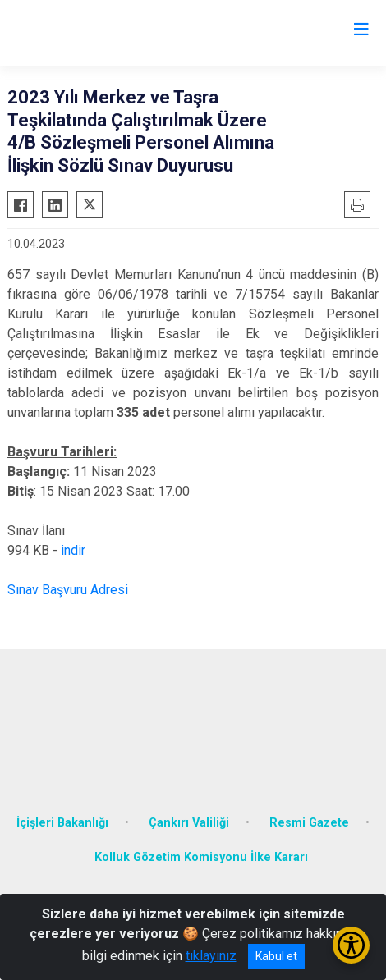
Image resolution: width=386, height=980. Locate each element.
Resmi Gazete (309, 823)
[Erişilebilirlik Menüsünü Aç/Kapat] (351, 945)
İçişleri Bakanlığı (62, 823)
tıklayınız (211, 956)
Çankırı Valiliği (189, 823)
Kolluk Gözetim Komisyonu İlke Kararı (201, 857)
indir (73, 550)
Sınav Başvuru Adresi (68, 590)
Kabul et (276, 956)
